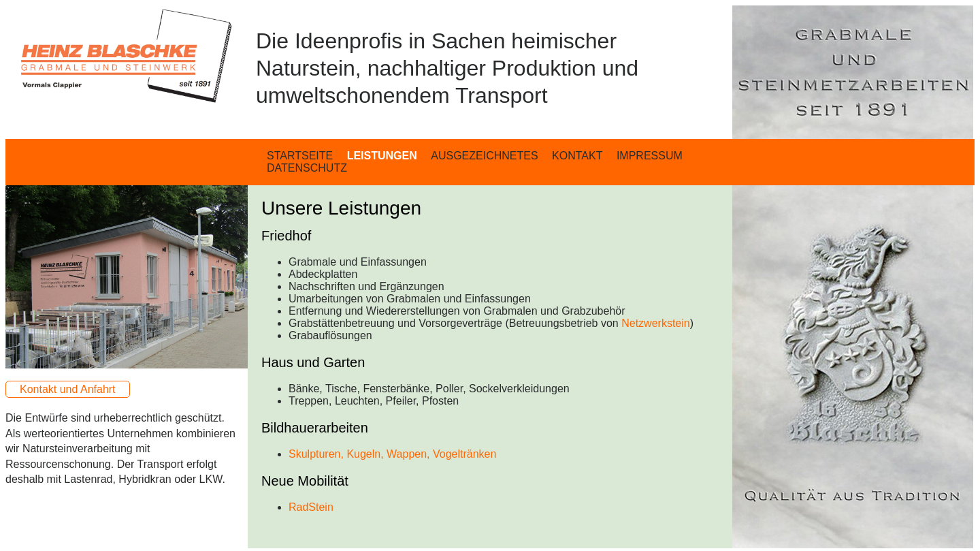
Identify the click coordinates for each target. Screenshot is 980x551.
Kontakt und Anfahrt (68, 389)
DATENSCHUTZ (307, 168)
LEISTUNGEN (382, 156)
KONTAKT (577, 156)
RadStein (311, 507)
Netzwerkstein (655, 323)
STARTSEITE (300, 156)
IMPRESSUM (650, 156)
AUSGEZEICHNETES (484, 156)
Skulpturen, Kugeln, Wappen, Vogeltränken (392, 454)
